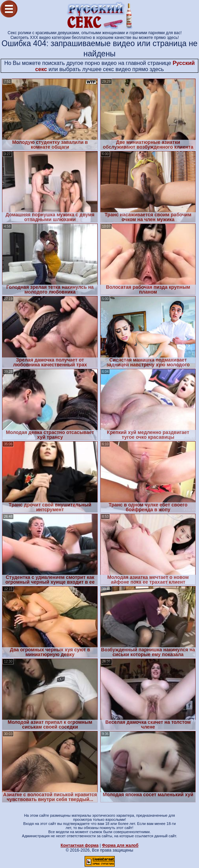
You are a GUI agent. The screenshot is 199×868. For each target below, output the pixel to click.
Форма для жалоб (120, 845)
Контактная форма (80, 845)
